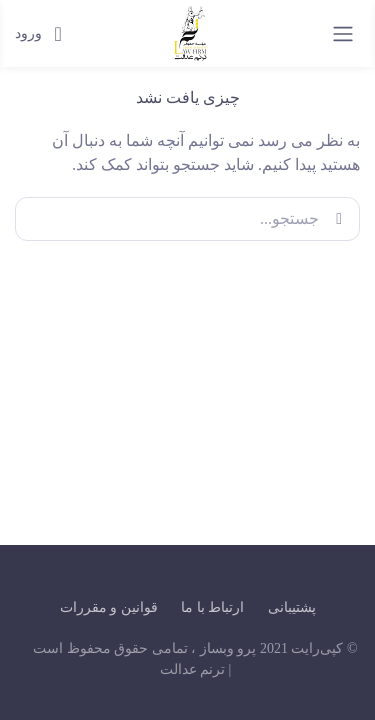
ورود (38, 34)
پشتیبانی (292, 607)
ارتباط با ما (212, 607)
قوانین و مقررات (109, 607)
